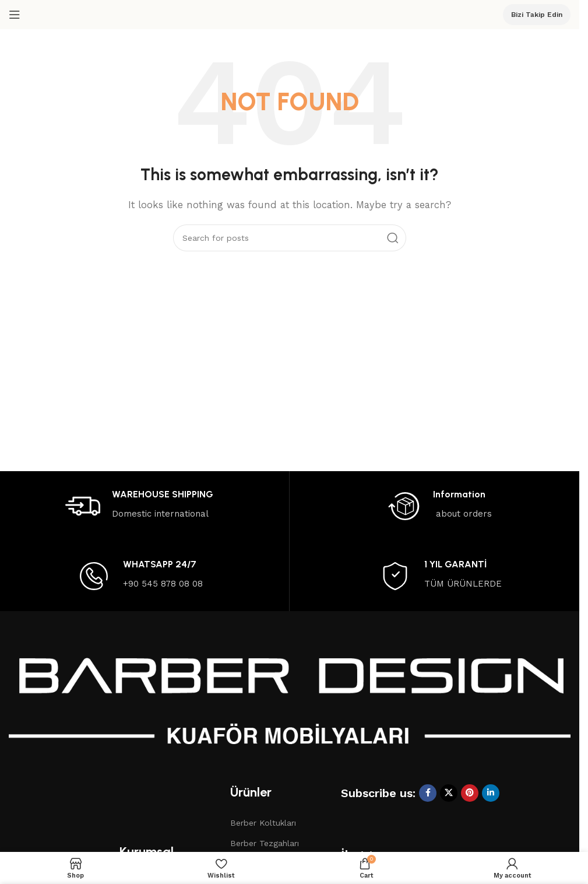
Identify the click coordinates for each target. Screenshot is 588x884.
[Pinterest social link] (470, 793)
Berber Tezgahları (265, 843)
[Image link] (290, 706)
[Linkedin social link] (491, 793)
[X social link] (449, 793)
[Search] (290, 238)
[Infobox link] (139, 506)
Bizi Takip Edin (537, 15)
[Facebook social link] (428, 793)
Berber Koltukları (263, 823)
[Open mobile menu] (15, 15)
